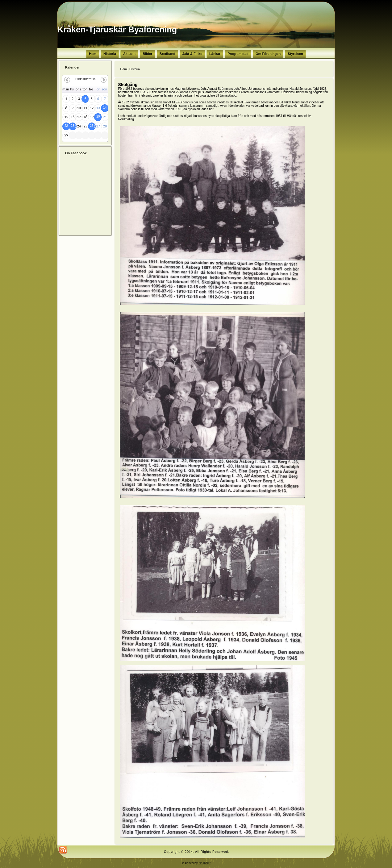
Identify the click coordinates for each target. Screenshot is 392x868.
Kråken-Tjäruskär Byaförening (117, 30)
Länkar (215, 54)
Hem (93, 54)
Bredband (167, 54)
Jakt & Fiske (192, 54)
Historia (110, 54)
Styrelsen (295, 54)
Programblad (238, 54)
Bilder (147, 54)
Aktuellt (129, 54)
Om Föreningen (268, 54)
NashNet (204, 863)
